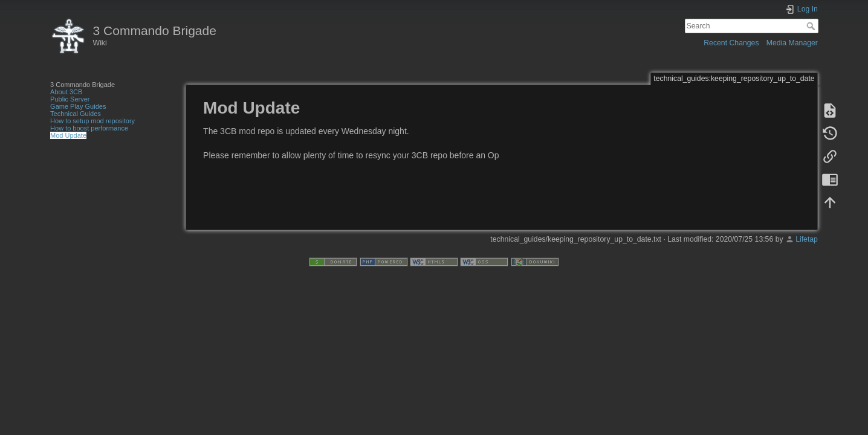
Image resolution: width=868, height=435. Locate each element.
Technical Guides (76, 114)
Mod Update (68, 135)
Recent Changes (731, 43)
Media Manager (792, 43)
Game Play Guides (78, 106)
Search (812, 26)
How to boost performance (89, 128)
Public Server (70, 99)
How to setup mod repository (92, 121)
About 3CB (66, 92)
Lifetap (807, 239)
